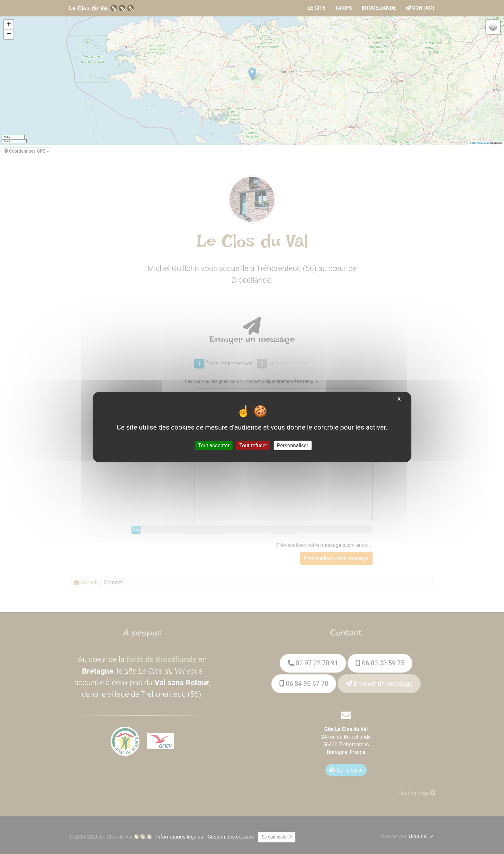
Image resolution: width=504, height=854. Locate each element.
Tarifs (343, 8)
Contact (420, 8)
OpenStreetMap (481, 143)
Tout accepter (214, 445)
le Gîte (316, 8)
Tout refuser (253, 445)
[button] (9, 25)
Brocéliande (379, 8)
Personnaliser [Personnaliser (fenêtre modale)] (293, 445)
